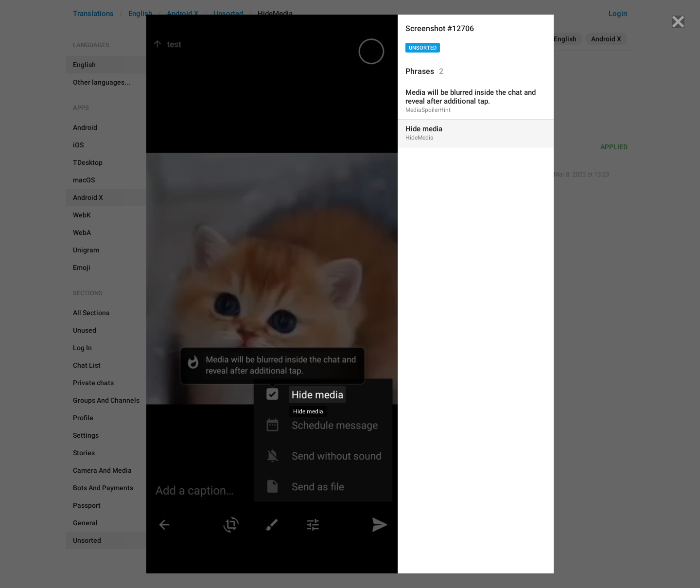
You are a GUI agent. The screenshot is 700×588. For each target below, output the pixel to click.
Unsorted (423, 48)
